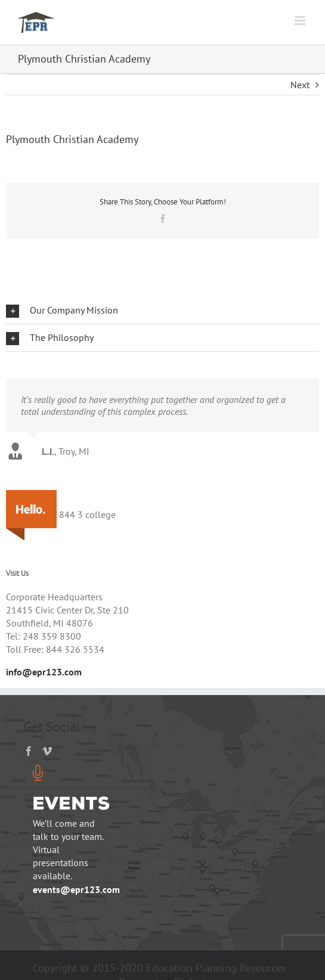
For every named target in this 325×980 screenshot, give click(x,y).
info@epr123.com (44, 672)
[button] (162, 310)
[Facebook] (29, 751)
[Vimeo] (47, 751)
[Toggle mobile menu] (301, 21)
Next (300, 85)
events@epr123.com (76, 889)
